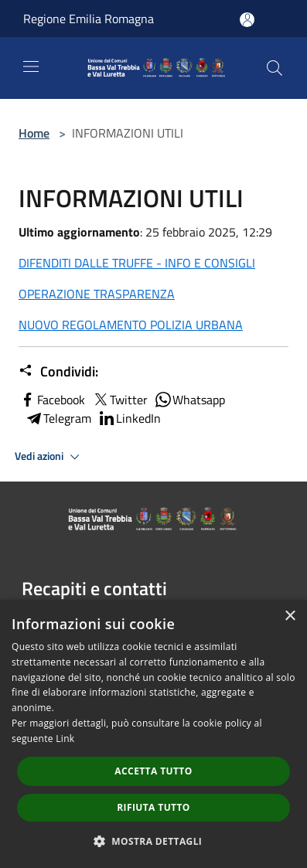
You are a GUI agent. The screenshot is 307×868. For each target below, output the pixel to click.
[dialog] (153, 734)
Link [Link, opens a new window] (65, 739)
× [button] (290, 616)
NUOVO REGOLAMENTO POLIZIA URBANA (131, 325)
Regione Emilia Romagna (89, 19)
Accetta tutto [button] (153, 771)
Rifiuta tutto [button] (153, 807)
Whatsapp (189, 400)
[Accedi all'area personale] (247, 20)
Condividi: (58, 372)
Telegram (58, 418)
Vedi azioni (49, 457)
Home (34, 133)
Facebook (52, 400)
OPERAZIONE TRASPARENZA (97, 294)
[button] (154, 841)
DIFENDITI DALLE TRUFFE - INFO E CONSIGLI (137, 263)
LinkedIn (129, 418)
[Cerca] (275, 68)
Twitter (119, 400)
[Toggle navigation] (31, 66)
